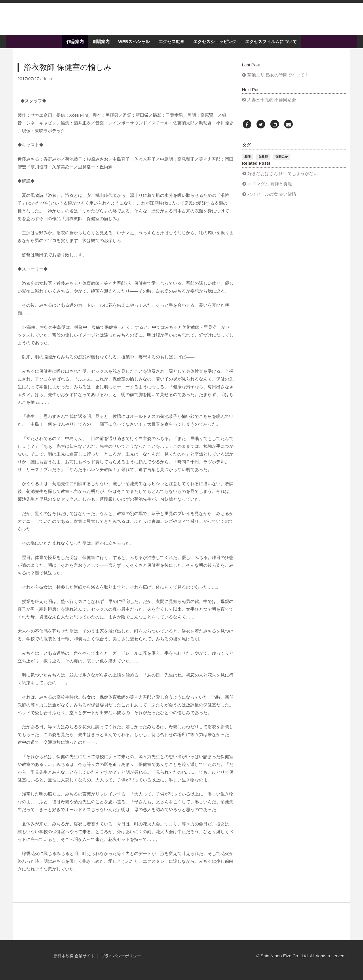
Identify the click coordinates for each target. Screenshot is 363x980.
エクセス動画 (172, 47)
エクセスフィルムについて (271, 47)
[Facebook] (247, 130)
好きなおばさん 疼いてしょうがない (283, 178)
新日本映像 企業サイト (74, 961)
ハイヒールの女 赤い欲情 (272, 199)
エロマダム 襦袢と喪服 (270, 189)
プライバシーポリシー (121, 961)
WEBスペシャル (134, 47)
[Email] (288, 130)
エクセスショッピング (215, 47)
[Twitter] (261, 130)
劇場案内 (101, 47)
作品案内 (75, 47)
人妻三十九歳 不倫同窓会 (272, 105)
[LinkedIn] (275, 130)
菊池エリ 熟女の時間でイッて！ (278, 80)
